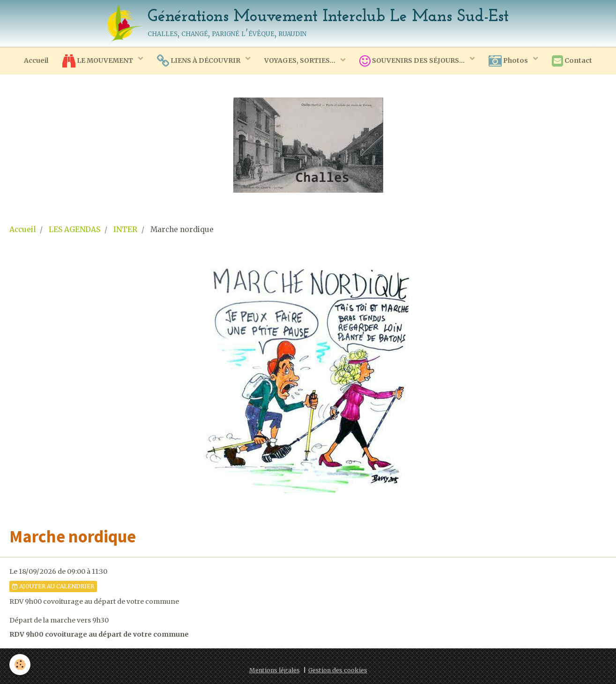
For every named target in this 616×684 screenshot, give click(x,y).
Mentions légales (275, 670)
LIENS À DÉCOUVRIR (199, 61)
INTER (125, 229)
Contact (572, 61)
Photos (509, 61)
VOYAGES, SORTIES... (301, 60)
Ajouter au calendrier (53, 586)
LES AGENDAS (74, 229)
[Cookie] (20, 665)
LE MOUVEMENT (98, 61)
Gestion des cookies (338, 670)
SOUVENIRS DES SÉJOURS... (413, 61)
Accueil (36, 60)
